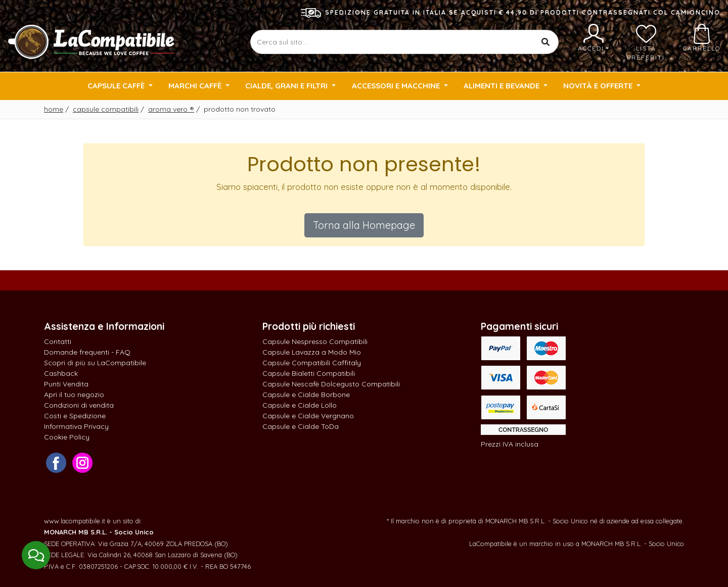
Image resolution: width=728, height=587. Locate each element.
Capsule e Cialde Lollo (300, 405)
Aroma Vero (171, 109)
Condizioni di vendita (79, 405)
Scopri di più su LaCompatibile (95, 363)
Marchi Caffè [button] (196, 86)
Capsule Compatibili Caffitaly (312, 363)
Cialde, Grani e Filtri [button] (287, 86)
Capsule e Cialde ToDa (301, 426)
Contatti (58, 341)
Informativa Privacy (76, 426)
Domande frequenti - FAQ (87, 352)
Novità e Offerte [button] (599, 86)
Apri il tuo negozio (74, 395)
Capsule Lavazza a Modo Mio (312, 352)
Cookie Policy (67, 437)
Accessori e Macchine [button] (397, 86)
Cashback (61, 373)
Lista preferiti (646, 42)
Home (54, 109)
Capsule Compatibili (106, 109)
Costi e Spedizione (75, 416)
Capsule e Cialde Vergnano (308, 416)
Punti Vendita (66, 384)
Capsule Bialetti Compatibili (309, 373)
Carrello (702, 38)
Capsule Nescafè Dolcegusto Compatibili (331, 384)
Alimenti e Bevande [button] (503, 86)
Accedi (593, 38)
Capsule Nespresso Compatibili (315, 341)
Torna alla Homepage (364, 225)
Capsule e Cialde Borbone (306, 395)
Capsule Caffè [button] (117, 86)
